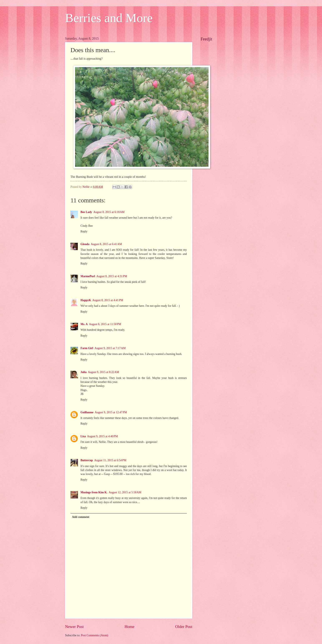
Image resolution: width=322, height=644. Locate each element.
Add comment (81, 517)
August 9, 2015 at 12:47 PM (111, 412)
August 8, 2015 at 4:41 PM (108, 300)
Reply (84, 231)
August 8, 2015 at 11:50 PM (105, 324)
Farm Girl (87, 348)
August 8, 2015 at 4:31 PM (112, 276)
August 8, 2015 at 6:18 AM (109, 212)
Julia (84, 372)
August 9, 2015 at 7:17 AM (110, 348)
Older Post (184, 627)
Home (129, 627)
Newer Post (74, 627)
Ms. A (84, 324)
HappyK (86, 300)
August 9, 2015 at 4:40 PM (102, 436)
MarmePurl (88, 276)
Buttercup (87, 460)
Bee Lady (86, 212)
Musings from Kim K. (94, 492)
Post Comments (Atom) (95, 635)
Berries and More (109, 18)
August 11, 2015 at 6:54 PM (110, 460)
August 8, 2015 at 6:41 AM (106, 244)
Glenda (85, 244)
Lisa (83, 436)
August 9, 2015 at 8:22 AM (103, 372)
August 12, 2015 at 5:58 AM (125, 492)
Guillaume (87, 412)
